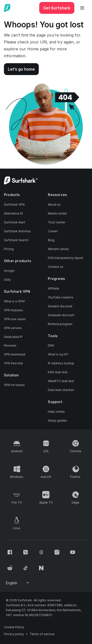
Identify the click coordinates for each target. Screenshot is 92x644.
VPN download (15, 354)
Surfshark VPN (14, 205)
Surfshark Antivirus (17, 231)
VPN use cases (15, 319)
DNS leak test (58, 372)
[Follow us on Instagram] (57, 552)
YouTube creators (61, 297)
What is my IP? (58, 354)
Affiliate (53, 288)
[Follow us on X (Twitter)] (26, 552)
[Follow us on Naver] (41, 568)
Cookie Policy (14, 627)
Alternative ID (13, 213)
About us (54, 205)
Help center (56, 412)
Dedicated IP (13, 337)
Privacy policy (14, 634)
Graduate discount (61, 315)
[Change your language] (18, 583)
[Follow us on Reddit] (10, 568)
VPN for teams (14, 385)
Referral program (60, 324)
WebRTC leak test (61, 381)
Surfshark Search (16, 240)
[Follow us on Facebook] (10, 552)
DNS (51, 345)
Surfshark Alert (14, 222)
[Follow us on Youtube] (73, 552)
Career (53, 231)
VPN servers (13, 328)
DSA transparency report (66, 258)
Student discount (60, 306)
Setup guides (58, 420)
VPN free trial (13, 363)
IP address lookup (61, 363)
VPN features (13, 310)
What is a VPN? (15, 301)
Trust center (57, 222)
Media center (57, 213)
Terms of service (42, 634)
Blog (51, 240)
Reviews (10, 345)
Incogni (9, 271)
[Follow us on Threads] (41, 552)
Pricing (9, 249)
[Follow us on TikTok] (26, 568)
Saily (7, 280)
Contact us (56, 267)
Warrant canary (58, 249)
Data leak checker (61, 390)
